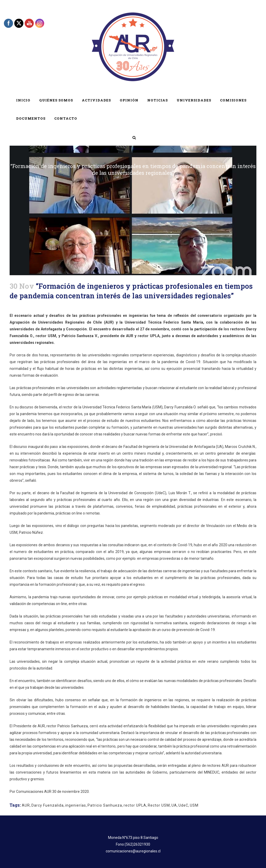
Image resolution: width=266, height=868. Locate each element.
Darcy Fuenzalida (48, 805)
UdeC (183, 805)
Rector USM (159, 805)
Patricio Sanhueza (105, 805)
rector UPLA (135, 805)
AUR (26, 805)
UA (174, 805)
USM (194, 805)
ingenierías (76, 805)
